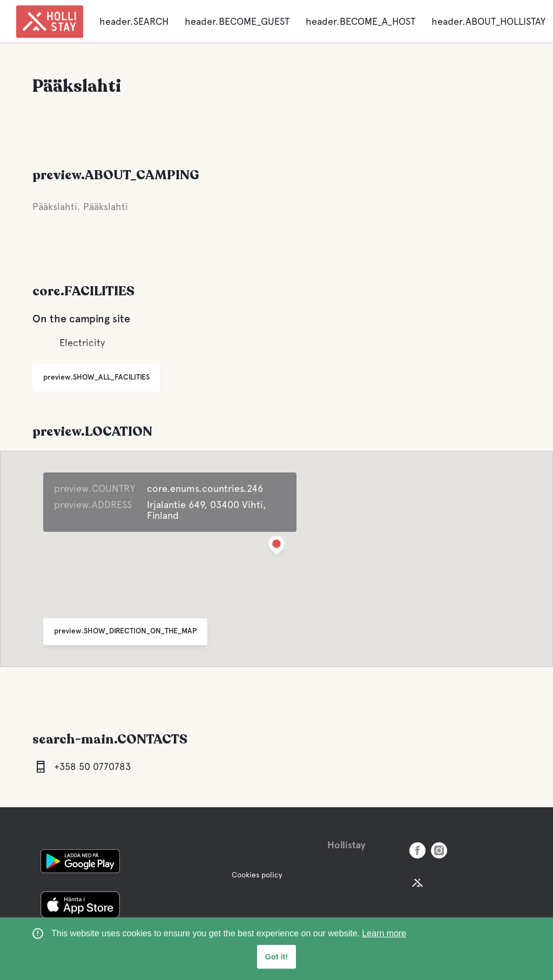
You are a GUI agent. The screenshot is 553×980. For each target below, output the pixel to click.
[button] (276, 547)
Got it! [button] (276, 957)
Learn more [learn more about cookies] (384, 933)
